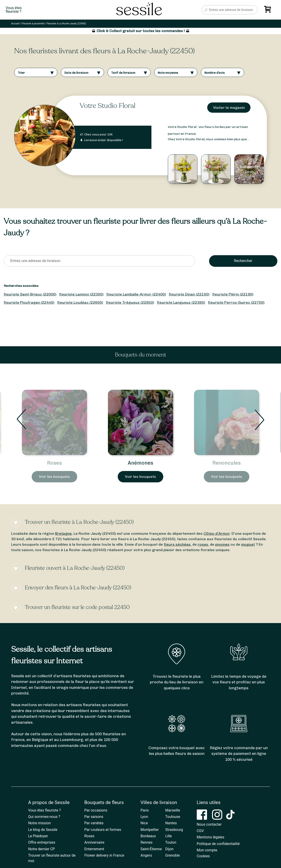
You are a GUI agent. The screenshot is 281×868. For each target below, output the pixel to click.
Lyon (144, 817)
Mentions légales (211, 837)
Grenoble (173, 855)
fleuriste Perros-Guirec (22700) (236, 302)
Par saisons (94, 817)
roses (203, 544)
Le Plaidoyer (38, 836)
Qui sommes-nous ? (44, 817)
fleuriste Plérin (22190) (233, 294)
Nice (144, 823)
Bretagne (63, 533)
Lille (169, 836)
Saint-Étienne (151, 849)
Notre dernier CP (41, 849)
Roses (141, 463)
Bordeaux (148, 836)
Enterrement (94, 849)
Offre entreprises (42, 842)
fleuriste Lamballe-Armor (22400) (136, 294)
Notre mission (39, 823)
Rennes (147, 842)
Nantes (171, 823)
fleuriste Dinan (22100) (189, 294)
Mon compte (207, 850)
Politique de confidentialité (218, 844)
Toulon (171, 842)
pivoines (222, 544)
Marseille (173, 810)
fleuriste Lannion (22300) (81, 294)
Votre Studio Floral (107, 106)
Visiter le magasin (229, 108)
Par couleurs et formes (103, 830)
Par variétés (94, 823)
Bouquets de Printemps (55, 463)
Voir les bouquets (54, 477)
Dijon (169, 849)
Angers (146, 855)
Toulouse (173, 817)
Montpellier (150, 830)
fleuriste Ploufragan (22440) (29, 302)
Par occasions (96, 810)
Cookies (203, 856)
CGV (200, 831)
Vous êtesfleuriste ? (14, 10)
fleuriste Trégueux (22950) (130, 302)
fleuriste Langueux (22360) (181, 302)
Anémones (227, 463)
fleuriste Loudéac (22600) (80, 302)
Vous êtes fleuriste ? (44, 810)
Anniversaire (94, 842)
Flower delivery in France (104, 855)
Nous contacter (209, 824)
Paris (145, 810)
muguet (248, 544)
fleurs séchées (177, 544)
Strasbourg (174, 830)
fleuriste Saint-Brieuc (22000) (30, 294)
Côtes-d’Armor (217, 533)
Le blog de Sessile (43, 830)
